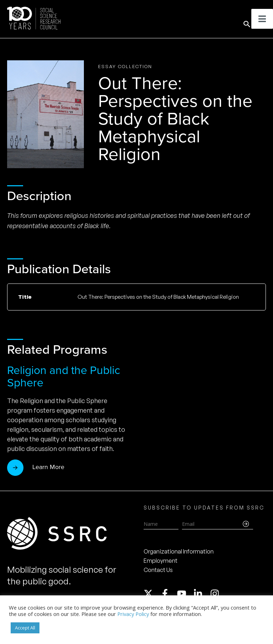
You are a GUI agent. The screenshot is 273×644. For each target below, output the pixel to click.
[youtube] (185, 594)
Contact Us (158, 570)
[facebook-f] (168, 594)
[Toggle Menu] (262, 19)
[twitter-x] (151, 594)
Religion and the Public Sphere (64, 376)
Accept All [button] (25, 628)
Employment (160, 561)
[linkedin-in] (201, 594)
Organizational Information (179, 551)
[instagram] (216, 594)
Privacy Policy (133, 614)
